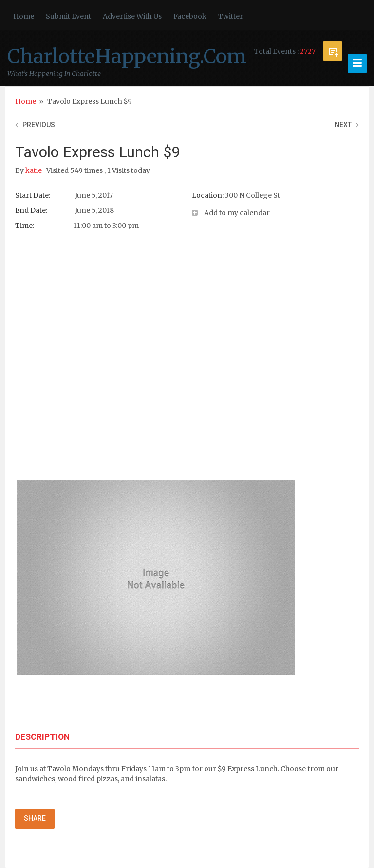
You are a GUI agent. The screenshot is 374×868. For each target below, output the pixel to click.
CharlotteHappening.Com (127, 57)
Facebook (190, 16)
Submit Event (68, 16)
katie (34, 170)
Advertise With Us (132, 16)
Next (343, 125)
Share (35, 818)
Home (24, 16)
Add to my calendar (237, 213)
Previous (39, 125)
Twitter (231, 16)
